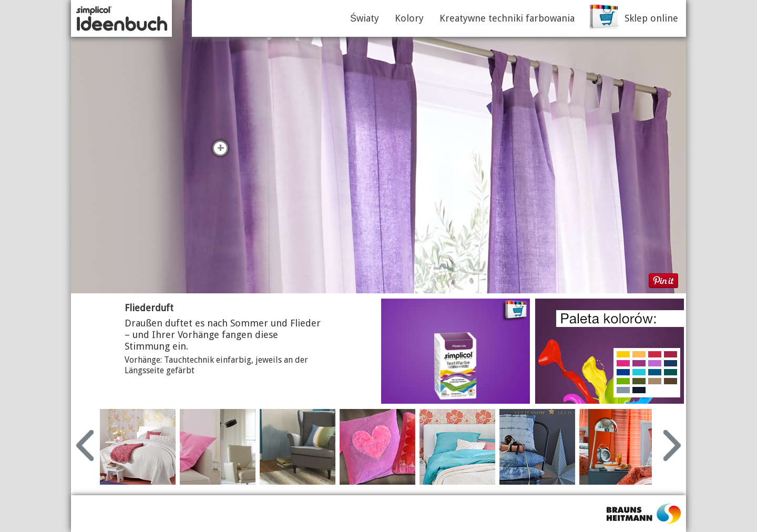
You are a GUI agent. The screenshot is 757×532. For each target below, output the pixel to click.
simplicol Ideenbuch (121, 18)
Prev (85, 446)
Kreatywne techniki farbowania (507, 18)
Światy (365, 18)
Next (672, 446)
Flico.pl (644, 514)
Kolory (409, 18)
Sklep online (651, 18)
